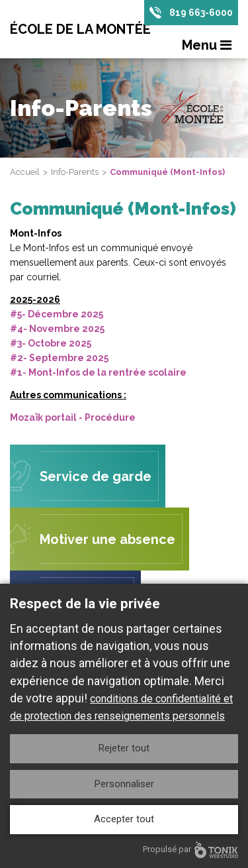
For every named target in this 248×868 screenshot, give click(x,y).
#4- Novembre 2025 (57, 329)
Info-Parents (75, 172)
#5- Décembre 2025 (57, 314)
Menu (207, 45)
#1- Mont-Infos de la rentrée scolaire (98, 372)
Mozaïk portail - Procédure (73, 417)
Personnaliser (124, 784)
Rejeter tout (124, 748)
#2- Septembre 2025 (59, 358)
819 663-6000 (201, 13)
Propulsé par (190, 850)
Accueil (25, 172)
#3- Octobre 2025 (51, 343)
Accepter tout (124, 819)
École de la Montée (80, 29)
